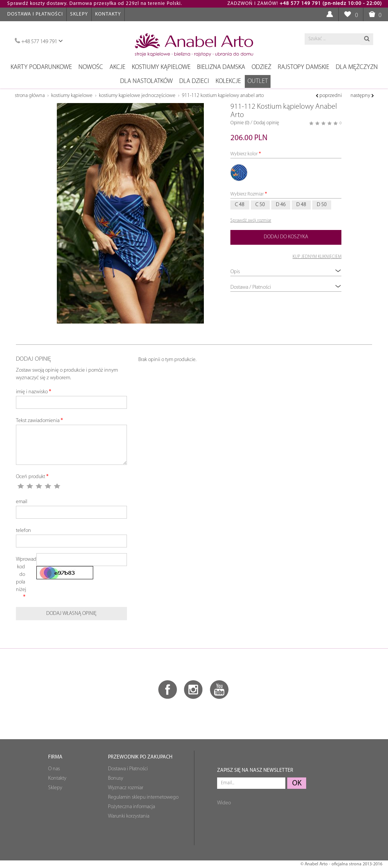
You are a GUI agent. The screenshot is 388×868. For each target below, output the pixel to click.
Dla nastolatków (146, 81)
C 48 (240, 205)
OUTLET (258, 81)
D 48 (301, 205)
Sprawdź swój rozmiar (251, 221)
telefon (23, 531)
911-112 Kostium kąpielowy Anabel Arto (223, 96)
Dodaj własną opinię (71, 614)
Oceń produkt (31, 477)
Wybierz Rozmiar (247, 194)
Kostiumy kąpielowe (161, 67)
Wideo (224, 803)
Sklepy (79, 14)
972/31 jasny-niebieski (239, 173)
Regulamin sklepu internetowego (143, 797)
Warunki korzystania (129, 816)
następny (362, 96)
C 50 (260, 205)
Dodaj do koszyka (286, 237)
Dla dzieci (194, 81)
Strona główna (30, 96)
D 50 (322, 205)
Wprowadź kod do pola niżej (23, 575)
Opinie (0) (240, 123)
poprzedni (329, 96)
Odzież (261, 67)
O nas (54, 769)
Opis (286, 271)
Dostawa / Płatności (286, 287)
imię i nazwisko (32, 392)
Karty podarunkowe (41, 67)
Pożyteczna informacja (131, 807)
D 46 (281, 205)
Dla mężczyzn (357, 67)
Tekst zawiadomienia (38, 421)
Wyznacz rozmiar (126, 788)
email (22, 502)
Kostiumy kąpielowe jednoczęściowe (137, 96)
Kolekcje (228, 81)
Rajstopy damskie (304, 67)
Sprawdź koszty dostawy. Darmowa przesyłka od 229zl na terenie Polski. (95, 4)
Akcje (117, 67)
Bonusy (116, 778)
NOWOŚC (91, 67)
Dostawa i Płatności (35, 14)
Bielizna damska (221, 67)
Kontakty (108, 14)
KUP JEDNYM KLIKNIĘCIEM (317, 257)
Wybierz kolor (244, 154)
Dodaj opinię (266, 123)
